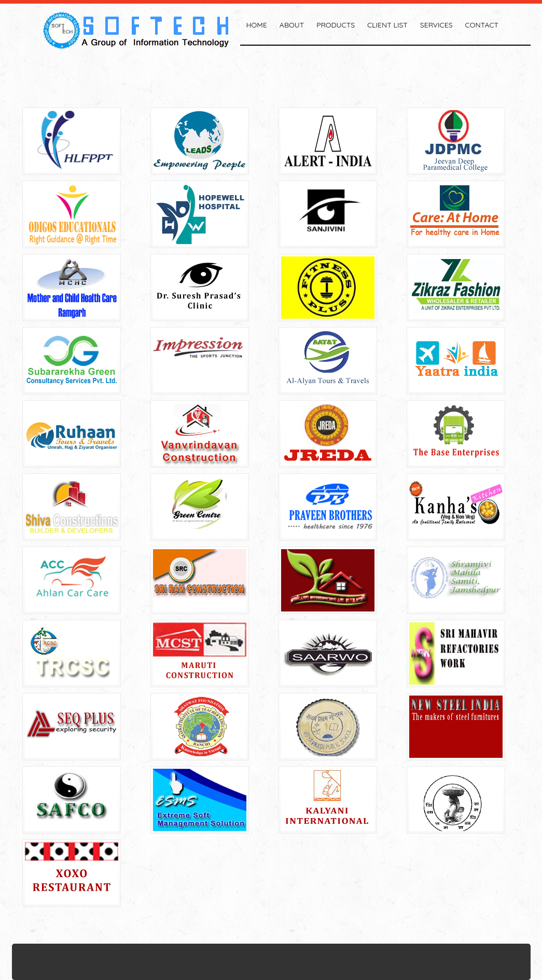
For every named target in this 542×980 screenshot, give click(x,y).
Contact (482, 25)
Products (336, 25)
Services (436, 25)
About (292, 25)
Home (257, 25)
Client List (387, 25)
